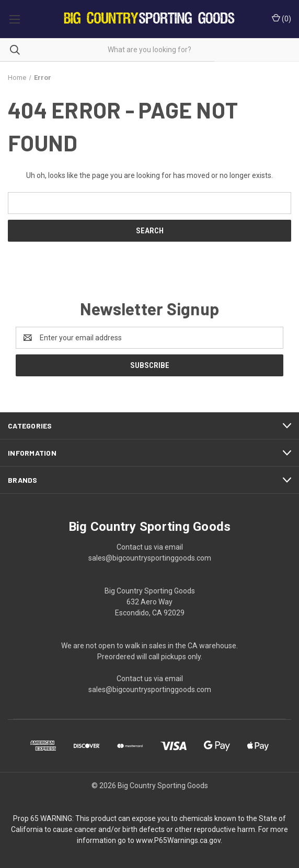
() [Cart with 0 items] (281, 18)
